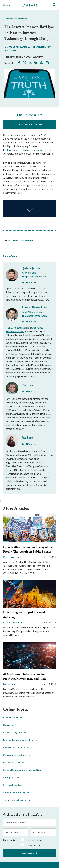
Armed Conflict (13, 717)
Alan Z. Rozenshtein (34, 47)
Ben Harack (9, 684)
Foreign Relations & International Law (24, 770)
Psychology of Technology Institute (26, 150)
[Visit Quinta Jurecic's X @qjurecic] (29, 273)
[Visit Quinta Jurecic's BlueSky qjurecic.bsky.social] (34, 277)
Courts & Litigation (15, 732)
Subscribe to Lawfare (29, 124)
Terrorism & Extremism (17, 800)
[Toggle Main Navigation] (11, 5)
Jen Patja (15, 50)
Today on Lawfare (34, 840)
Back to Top (9, 256)
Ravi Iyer (27, 385)
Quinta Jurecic (13, 47)
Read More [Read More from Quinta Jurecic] (27, 282)
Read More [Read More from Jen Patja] (27, 444)
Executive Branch (14, 762)
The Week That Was (35, 845)
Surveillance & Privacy (16, 792)
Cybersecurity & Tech (16, 747)
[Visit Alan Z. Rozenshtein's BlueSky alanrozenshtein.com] (35, 316)
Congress (10, 725)
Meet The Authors (28, 115)
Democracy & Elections (16, 19)
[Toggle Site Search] (54, 5)
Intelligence (11, 777)
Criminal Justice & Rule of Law (20, 740)
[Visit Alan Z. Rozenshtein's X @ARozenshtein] (32, 312)
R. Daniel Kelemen (13, 622)
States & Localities (14, 785)
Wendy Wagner (11, 557)
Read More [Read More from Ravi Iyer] (27, 392)
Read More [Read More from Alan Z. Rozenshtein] (27, 321)
